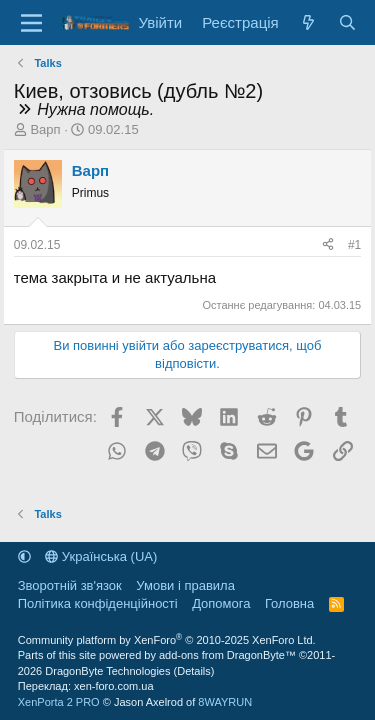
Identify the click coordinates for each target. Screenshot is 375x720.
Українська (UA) (101, 556)
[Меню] (31, 23)
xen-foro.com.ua (113, 686)
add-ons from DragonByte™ (227, 655)
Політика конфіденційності (98, 603)
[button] (24, 556)
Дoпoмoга (221, 603)
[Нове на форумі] (308, 22)
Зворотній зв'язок (70, 585)
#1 (354, 245)
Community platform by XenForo (167, 640)
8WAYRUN (225, 702)
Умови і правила (185, 585)
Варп (45, 129)
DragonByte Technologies (107, 671)
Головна (289, 603)
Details (194, 671)
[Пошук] (347, 22)
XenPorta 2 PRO (59, 702)
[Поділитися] (328, 245)
